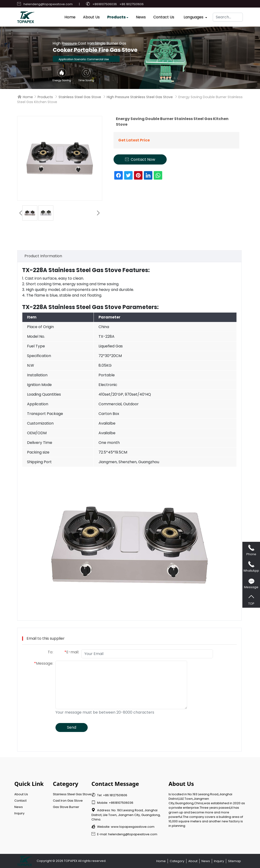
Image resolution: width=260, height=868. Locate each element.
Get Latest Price (134, 140)
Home (70, 16)
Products (116, 16)
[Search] (228, 16)
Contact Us (164, 16)
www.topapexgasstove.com (133, 827)
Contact (20, 801)
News (141, 16)
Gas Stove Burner (66, 807)
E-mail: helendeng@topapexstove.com (124, 834)
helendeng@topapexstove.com (48, 4)
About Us (91, 16)
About (193, 861)
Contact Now (140, 159)
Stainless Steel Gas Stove (80, 97)
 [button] (21, 213)
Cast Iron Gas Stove (68, 801)
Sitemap (234, 861)
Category (177, 861)
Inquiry (19, 813)
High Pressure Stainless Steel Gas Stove (140, 97)
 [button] (98, 213)
